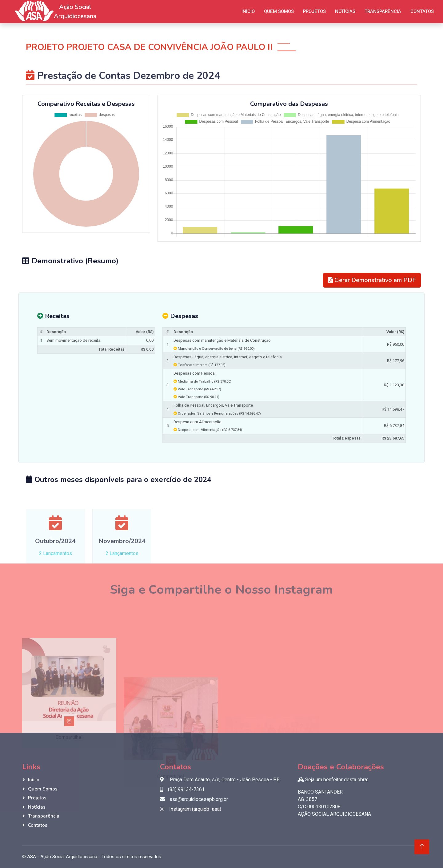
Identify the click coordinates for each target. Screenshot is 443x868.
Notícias (345, 11)
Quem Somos (279, 11)
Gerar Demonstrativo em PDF (372, 280)
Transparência (383, 11)
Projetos (314, 11)
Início (248, 11)
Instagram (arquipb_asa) (191, 809)
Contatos (422, 11)
